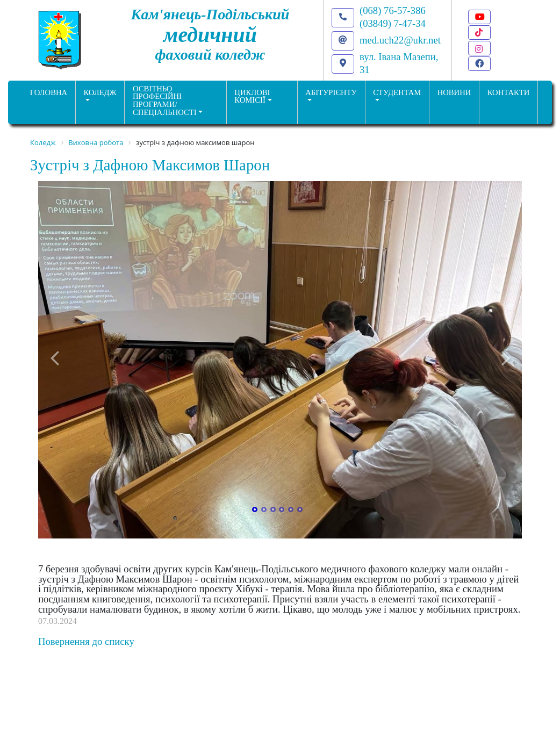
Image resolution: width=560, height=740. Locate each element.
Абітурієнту (331, 92)
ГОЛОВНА (49, 92)
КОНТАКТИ (509, 92)
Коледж (100, 92)
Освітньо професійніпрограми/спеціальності (165, 100)
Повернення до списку (86, 641)
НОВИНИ (454, 92)
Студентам (397, 92)
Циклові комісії (252, 96)
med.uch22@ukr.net (400, 40)
